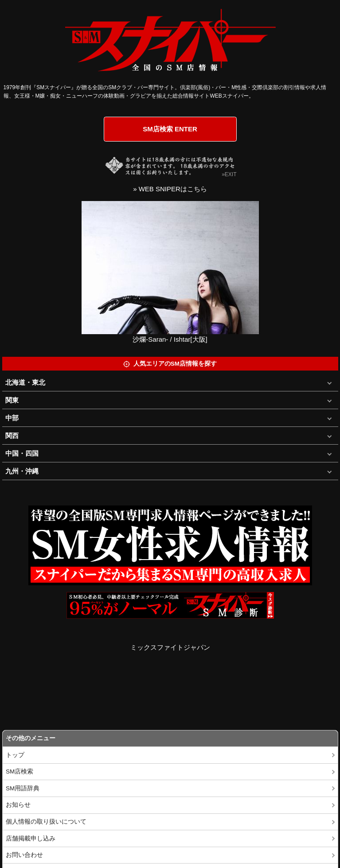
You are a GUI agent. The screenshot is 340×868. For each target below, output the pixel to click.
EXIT (231, 174)
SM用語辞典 (23, 788)
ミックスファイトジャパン (170, 647)
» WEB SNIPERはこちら (170, 189)
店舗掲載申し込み (31, 838)
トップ (15, 755)
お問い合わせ (24, 855)
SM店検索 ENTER (170, 129)
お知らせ (18, 805)
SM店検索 (20, 771)
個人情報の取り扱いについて (46, 822)
